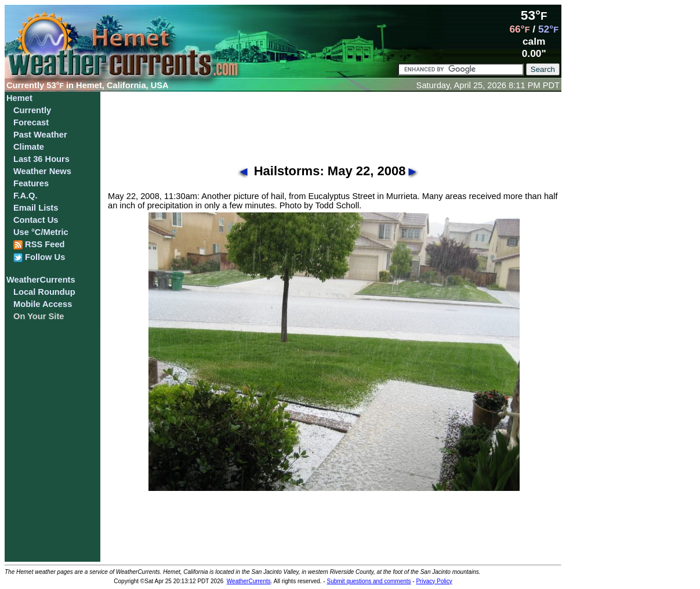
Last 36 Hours (41, 159)
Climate (29, 147)
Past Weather (40, 135)
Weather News (42, 171)
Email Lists (36, 208)
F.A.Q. (26, 196)
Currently (32, 110)
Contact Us (36, 220)
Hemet (19, 98)
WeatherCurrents (41, 280)
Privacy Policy (434, 581)
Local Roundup (44, 292)
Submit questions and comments (369, 581)
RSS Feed (39, 245)
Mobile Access (43, 304)
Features (31, 183)
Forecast (31, 122)
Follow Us (39, 257)
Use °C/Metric (41, 232)
